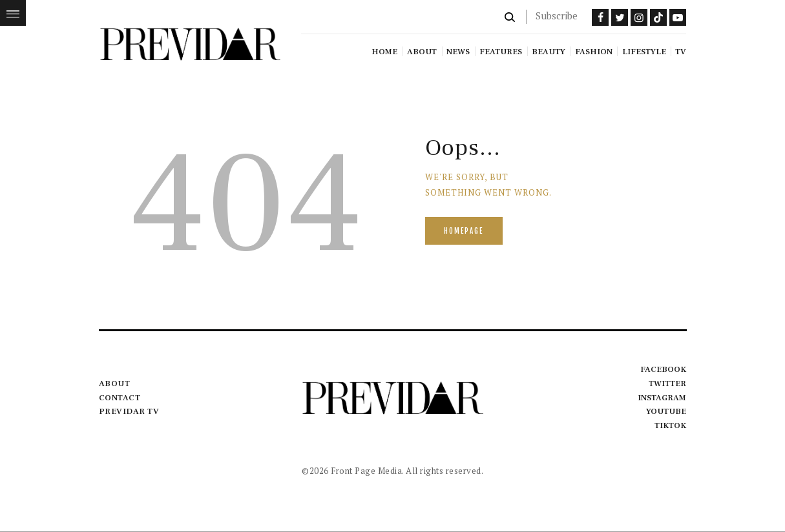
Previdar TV (129, 411)
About (115, 384)
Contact (120, 398)
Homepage (464, 231)
